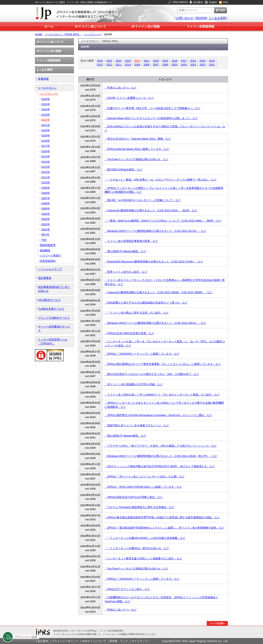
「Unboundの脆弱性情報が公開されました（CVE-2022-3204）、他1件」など (151, 210)
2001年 (46, 229)
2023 (128, 61)
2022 (137, 61)
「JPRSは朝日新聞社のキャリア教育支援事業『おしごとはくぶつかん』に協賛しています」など (163, 364)
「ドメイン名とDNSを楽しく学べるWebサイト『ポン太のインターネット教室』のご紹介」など (162, 395)
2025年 (46, 104)
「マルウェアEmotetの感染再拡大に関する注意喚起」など (140, 507)
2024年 (46, 109)
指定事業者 (45, 278)
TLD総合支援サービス (51, 309)
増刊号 (45, 235)
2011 (118, 65)
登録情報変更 (48, 245)
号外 (44, 240)
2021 (146, 61)
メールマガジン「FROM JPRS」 (63, 34)
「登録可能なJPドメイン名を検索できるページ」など (137, 425)
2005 (175, 65)
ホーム (49, 26)
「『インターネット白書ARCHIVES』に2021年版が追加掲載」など (145, 538)
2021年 (46, 125)
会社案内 (198, 2)
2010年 (46, 182)
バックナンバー (93, 34)
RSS (226, 2)
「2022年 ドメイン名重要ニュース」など (129, 98)
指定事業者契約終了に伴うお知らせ (54, 289)
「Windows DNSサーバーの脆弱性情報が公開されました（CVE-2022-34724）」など (156, 231)
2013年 (46, 167)
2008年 (46, 193)
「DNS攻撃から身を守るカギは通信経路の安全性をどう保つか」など (146, 303)
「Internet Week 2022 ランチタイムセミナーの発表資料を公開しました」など (151, 118)
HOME (39, 34)
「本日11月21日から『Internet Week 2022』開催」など (138, 139)
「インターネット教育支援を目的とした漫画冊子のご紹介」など (143, 558)
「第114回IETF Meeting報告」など (125, 251)
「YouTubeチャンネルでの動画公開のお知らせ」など (137, 159)
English (213, 2)
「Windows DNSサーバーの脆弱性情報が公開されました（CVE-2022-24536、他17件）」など (161, 456)
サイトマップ (140, 641)
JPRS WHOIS (180, 2)
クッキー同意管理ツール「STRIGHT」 (53, 342)
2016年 (46, 151)
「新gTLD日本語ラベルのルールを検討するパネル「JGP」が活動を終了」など (152, 374)
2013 (100, 65)
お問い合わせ (185, 18)
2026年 (46, 99)
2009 (137, 65)
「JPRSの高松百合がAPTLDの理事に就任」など (134, 497)
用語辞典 (201, 18)
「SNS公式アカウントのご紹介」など (127, 589)
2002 (202, 65)
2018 (175, 61)
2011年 (46, 177)
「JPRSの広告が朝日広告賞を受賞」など (129, 333)
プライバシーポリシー (65, 641)
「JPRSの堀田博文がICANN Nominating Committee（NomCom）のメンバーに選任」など (158, 415)
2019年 (46, 135)
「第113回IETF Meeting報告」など (125, 436)
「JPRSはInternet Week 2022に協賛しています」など (137, 149)
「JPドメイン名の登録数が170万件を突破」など (134, 384)
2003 (193, 65)
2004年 (46, 214)
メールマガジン (47, 88)
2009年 (46, 188)
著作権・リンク (119, 641)
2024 (118, 61)
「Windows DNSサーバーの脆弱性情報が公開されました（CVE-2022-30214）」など (156, 323)
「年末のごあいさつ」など (121, 88)
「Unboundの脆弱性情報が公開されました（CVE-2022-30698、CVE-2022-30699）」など (159, 292)
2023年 (46, 115)
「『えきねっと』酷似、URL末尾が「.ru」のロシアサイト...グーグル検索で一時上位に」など (161, 180)
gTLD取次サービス (49, 300)
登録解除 (45, 250)
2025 (109, 61)
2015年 (46, 156)
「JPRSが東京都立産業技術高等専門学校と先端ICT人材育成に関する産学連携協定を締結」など (162, 517)
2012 (109, 65)
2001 (212, 65)
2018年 (46, 141)
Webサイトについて (94, 641)
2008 (146, 65)
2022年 (46, 120)
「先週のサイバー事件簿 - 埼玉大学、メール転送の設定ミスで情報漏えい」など (153, 108)
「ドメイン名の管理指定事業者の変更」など (131, 241)
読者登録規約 (48, 261)
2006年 (46, 203)
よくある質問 (217, 18)
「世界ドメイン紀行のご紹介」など (126, 272)
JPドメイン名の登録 (145, 26)
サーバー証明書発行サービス (54, 329)
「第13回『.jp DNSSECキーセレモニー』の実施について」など (143, 200)
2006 (165, 65)
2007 (156, 65)
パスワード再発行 (50, 256)
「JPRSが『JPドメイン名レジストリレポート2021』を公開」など (145, 477)
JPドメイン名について (90, 26)
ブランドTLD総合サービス (54, 318)
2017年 (46, 146)
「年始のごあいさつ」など (121, 610)
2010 (128, 65)
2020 (156, 61)
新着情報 (43, 79)
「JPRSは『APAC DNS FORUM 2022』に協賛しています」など (143, 487)
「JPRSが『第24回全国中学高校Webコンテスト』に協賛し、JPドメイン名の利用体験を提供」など (164, 528)
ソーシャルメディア (50, 269)
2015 (202, 61)
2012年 (46, 172)
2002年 (46, 224)
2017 (184, 61)
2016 (193, 61)
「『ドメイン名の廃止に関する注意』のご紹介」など (137, 313)
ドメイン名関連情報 (200, 26)
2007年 (46, 198)
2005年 (46, 209)
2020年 (46, 130)
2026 (100, 61)
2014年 (46, 162)
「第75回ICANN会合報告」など (124, 170)
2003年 (46, 219)
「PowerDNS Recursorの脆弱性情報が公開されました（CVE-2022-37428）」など (154, 262)
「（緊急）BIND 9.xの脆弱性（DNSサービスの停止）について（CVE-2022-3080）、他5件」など (163, 221)
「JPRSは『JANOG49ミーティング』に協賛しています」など (142, 579)
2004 (184, 65)
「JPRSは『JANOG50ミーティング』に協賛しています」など (142, 354)
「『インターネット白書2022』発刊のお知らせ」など (137, 548)
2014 (212, 61)
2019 (165, 61)
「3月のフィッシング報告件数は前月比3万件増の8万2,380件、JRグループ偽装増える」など (160, 466)
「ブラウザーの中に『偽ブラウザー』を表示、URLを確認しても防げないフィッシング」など (161, 446)
